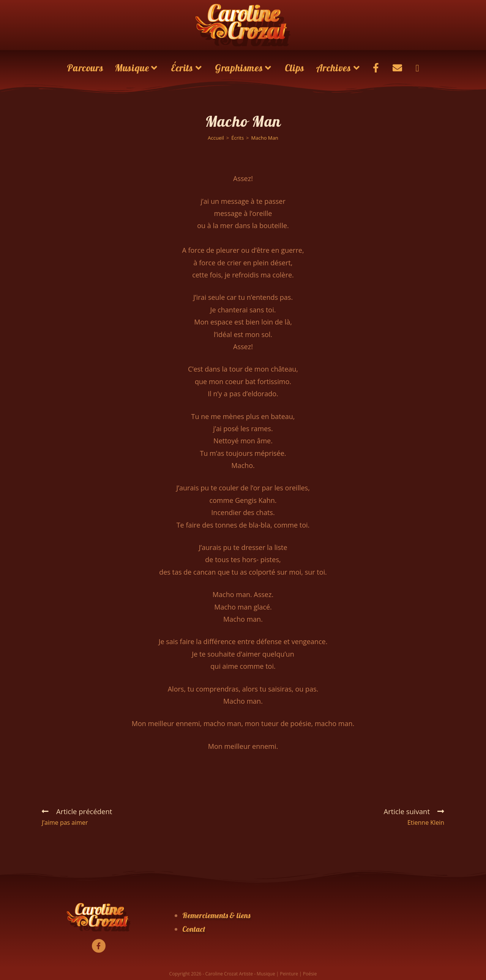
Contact (194, 929)
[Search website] (417, 68)
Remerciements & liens (216, 915)
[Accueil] (216, 138)
